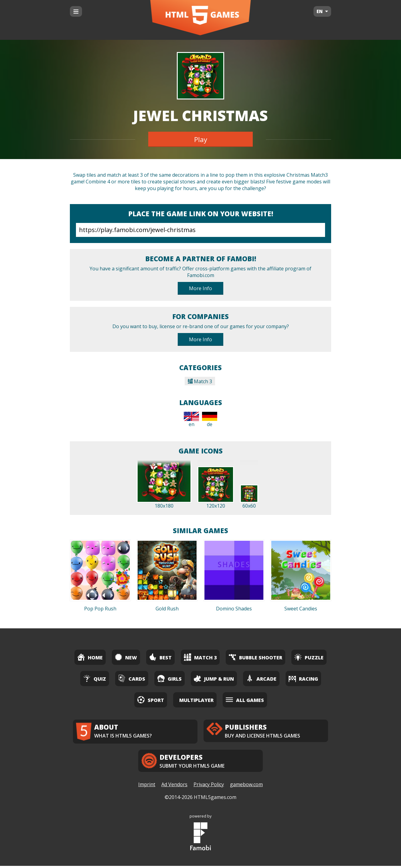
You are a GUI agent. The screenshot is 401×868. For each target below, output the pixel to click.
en (191, 420)
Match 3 (200, 381)
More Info (200, 288)
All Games (245, 700)
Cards (132, 678)
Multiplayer (196, 700)
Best (160, 657)
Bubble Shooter (255, 657)
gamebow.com (246, 787)
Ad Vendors (174, 787)
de (210, 420)
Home (90, 657)
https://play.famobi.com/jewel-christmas (200, 230)
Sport (151, 700)
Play (201, 139)
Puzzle (309, 657)
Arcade (261, 678)
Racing (303, 678)
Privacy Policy (209, 787)
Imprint (147, 787)
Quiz (95, 678)
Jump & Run (214, 678)
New (126, 657)
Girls (170, 678)
